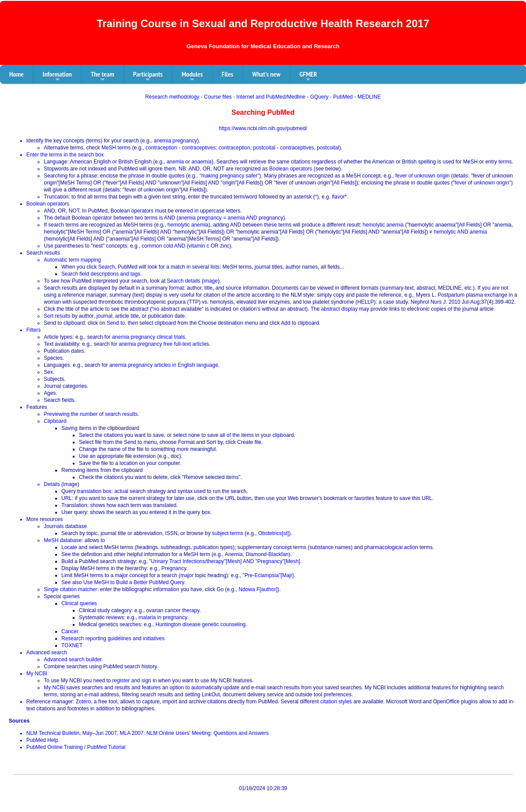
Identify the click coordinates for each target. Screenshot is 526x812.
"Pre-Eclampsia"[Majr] (268, 575)
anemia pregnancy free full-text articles (164, 344)
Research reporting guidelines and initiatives (113, 638)
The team (103, 77)
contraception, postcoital (247, 148)
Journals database (65, 526)
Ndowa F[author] (258, 589)
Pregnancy (174, 568)
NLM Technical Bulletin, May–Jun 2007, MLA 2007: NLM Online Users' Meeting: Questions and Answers (147, 733)
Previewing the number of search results (91, 414)
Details (52, 484)
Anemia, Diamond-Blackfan (257, 554)
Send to (116, 323)
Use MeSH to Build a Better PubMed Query (134, 582)
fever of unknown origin (423, 176)
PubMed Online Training (55, 747)
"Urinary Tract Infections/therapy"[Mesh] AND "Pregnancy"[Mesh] (225, 561)
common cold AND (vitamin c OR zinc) (186, 246)
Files (228, 74)
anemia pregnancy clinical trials (148, 337)
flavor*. (340, 197)
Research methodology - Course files (188, 97)
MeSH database (63, 540)
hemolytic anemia (188, 225)
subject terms (228, 533)
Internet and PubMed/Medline (271, 97)
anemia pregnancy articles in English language (163, 365)
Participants (148, 77)
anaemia (202, 162)
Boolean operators (291, 169)
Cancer (70, 631)
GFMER (308, 77)
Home (16, 74)
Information (57, 77)
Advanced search (47, 652)
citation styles (336, 702)
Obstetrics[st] (274, 533)
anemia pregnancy (176, 141)
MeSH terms (116, 148)
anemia (175, 162)
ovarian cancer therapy (172, 610)
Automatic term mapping (72, 260)
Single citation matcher (70, 589)
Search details (184, 281)
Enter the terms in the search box (65, 155)
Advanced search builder (73, 660)
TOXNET (72, 645)
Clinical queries (79, 603)
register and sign (132, 681)
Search (107, 267)
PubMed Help (42, 740)
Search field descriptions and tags (101, 274)
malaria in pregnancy (163, 617)
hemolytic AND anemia (460, 232)
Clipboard (55, 421)
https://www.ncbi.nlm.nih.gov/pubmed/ (263, 128)
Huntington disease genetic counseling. (201, 624)
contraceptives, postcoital (310, 148)
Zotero (84, 702)
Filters (34, 330)
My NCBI (37, 674)
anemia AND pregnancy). (257, 218)
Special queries (62, 596)
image (211, 281)
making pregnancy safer (229, 176)
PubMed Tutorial (106, 747)
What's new (266, 74)
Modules (192, 77)
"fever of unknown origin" (482, 183)
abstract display (339, 309)
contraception (161, 148)
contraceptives (199, 148)
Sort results (57, 316)
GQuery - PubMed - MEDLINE (345, 97)
